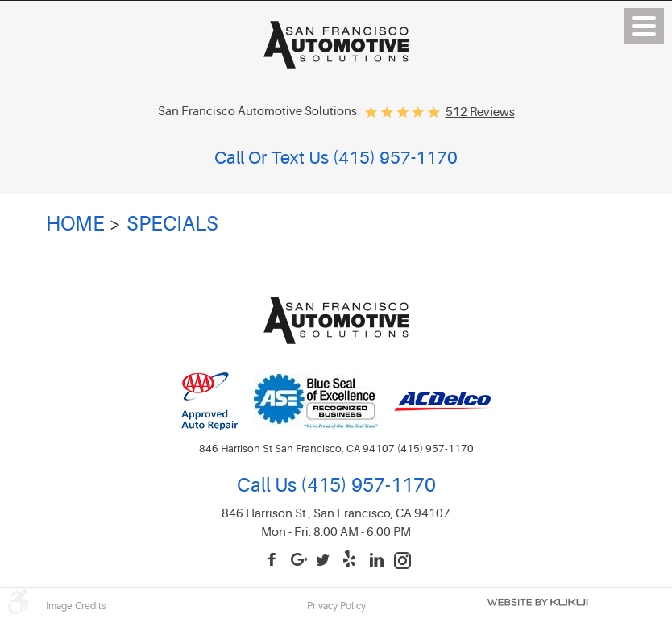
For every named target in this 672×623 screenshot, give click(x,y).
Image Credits (76, 606)
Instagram (403, 561)
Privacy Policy (336, 606)
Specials (172, 224)
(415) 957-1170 (366, 486)
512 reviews (480, 112)
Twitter (326, 561)
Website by (537, 602)
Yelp (351, 561)
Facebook (274, 561)
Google (300, 561)
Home (75, 224)
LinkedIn (377, 561)
